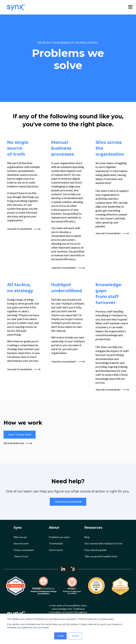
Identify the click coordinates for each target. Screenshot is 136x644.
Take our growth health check (101, 556)
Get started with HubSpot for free (104, 543)
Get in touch (56, 550)
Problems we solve (59, 537)
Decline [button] (75, 636)
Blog (87, 537)
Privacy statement (24, 550)
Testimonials (56, 543)
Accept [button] (60, 636)
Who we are (20, 537)
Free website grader (96, 550)
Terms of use (21, 556)
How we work (21, 543)
